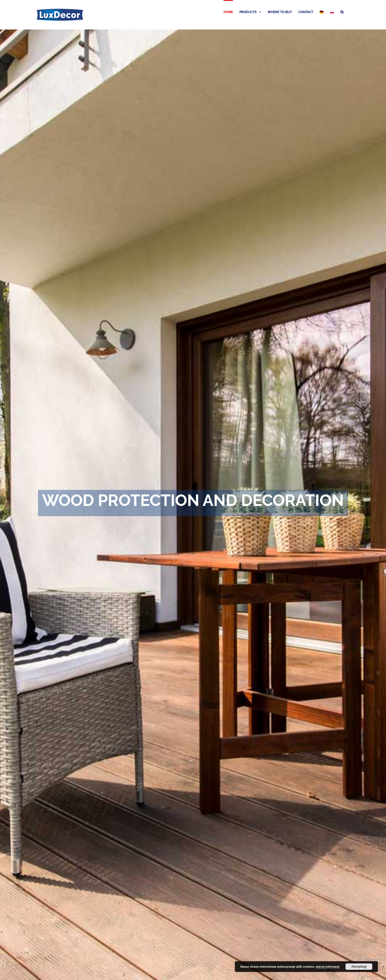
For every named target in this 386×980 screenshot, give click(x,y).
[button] (342, 12)
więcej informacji (327, 967)
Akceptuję (359, 967)
